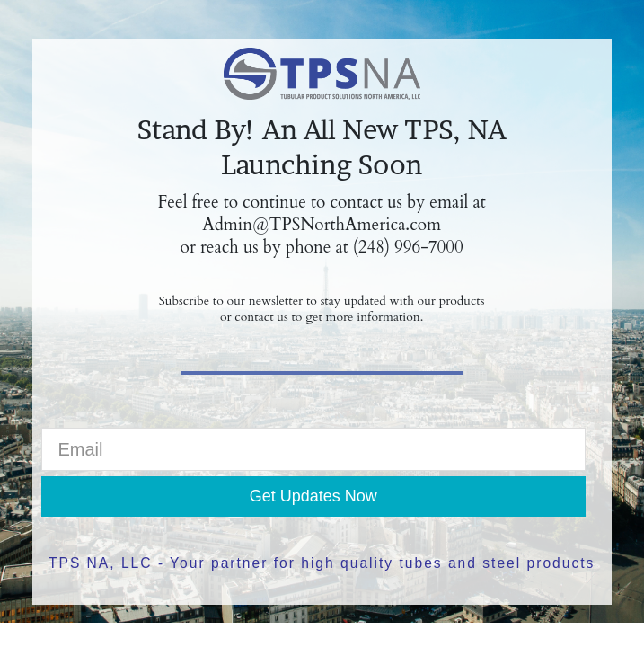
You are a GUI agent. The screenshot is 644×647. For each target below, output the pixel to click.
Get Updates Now (313, 496)
